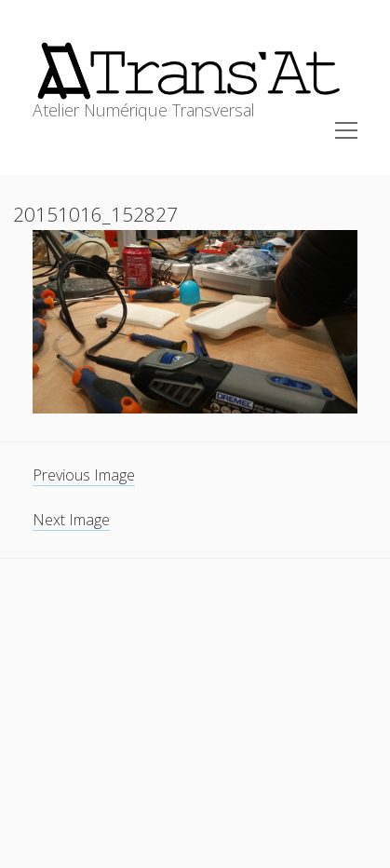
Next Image (71, 520)
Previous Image (84, 475)
